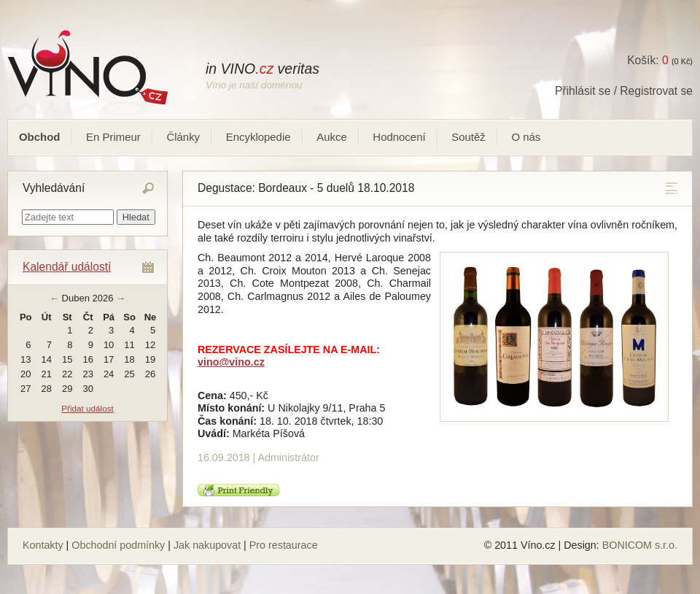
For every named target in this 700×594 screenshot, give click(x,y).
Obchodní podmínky (118, 545)
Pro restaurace (284, 545)
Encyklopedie (258, 137)
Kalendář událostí (67, 267)
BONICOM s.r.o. (640, 545)
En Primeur (113, 137)
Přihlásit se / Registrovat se (624, 91)
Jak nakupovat (207, 545)
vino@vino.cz (231, 362)
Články (183, 137)
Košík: (647, 60)
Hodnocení (399, 137)
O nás (526, 137)
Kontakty (43, 545)
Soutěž (468, 137)
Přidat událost (87, 408)
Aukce (332, 137)
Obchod (39, 137)
